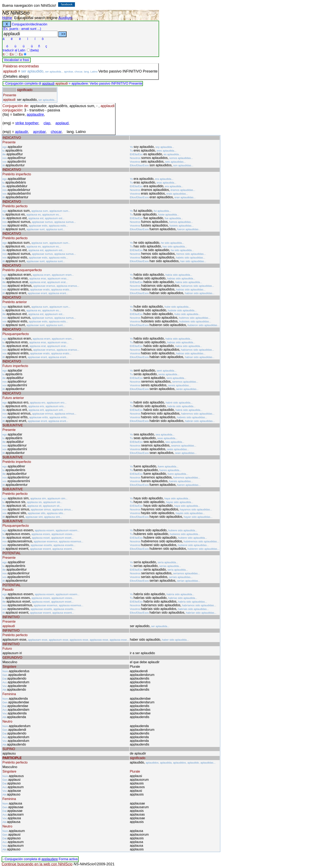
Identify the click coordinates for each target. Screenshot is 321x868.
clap (47, 123)
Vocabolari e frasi (16, 60)
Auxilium (65, 18)
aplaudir (22, 132)
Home (7, 18)
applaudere (50, 859)
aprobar (39, 132)
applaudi (48, 83)
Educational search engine (36, 18)
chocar (56, 132)
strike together (27, 123)
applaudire (35, 114)
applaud (62, 123)
